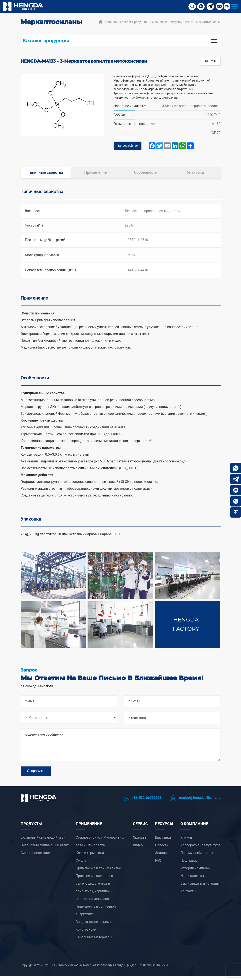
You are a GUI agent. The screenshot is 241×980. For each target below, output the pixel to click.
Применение (96, 174)
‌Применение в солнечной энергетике (96, 914)
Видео (138, 849)
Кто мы (186, 841)
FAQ (158, 864)
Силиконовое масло (37, 857)
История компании (195, 872)
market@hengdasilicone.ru (195, 801)
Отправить (36, 774)
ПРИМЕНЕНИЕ (89, 827)
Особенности (146, 174)
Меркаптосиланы (208, 22)
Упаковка (195, 174)
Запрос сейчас (129, 146)
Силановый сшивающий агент (45, 849)
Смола (81, 864)
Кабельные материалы (94, 941)
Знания (161, 857)
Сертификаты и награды (200, 887)
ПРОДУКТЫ (31, 827)
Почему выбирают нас (198, 857)
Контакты (188, 895)
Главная (111, 22)
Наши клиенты (192, 880)
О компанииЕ (194, 827)
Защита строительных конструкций (93, 929)
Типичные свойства (46, 174)
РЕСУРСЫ (164, 827)
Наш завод (189, 864)
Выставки (163, 841)
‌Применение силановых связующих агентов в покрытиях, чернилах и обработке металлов (95, 891)
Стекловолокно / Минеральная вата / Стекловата (101, 845)
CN (227, 6)
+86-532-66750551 (142, 801)
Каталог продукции (134, 22)
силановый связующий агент (172, 22)
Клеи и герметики (90, 857)
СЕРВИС (140, 827)
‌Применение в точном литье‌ (98, 872)
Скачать (140, 841)
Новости (162, 849)
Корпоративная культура (200, 849)
